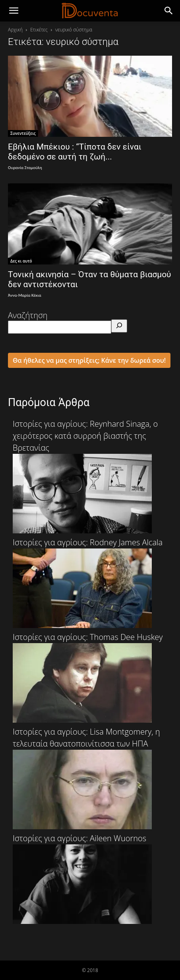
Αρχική (15, 30)
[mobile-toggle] (14, 11)
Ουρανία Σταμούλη (25, 168)
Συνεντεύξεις (23, 133)
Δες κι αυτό (21, 261)
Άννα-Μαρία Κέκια (25, 295)
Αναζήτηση (28, 315)
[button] (169, 11)
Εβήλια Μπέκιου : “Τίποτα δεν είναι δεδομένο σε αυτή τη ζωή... (75, 152)
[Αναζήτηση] (119, 326)
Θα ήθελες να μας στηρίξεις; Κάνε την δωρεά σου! (89, 360)
